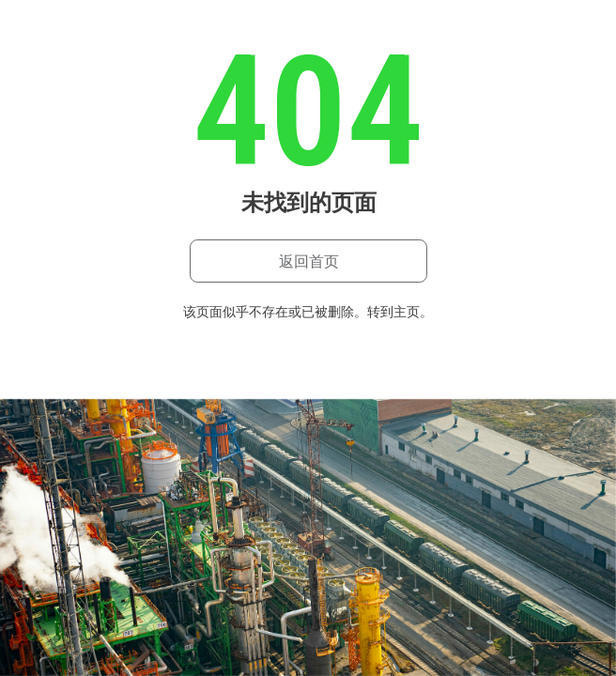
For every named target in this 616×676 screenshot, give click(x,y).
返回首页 (309, 261)
